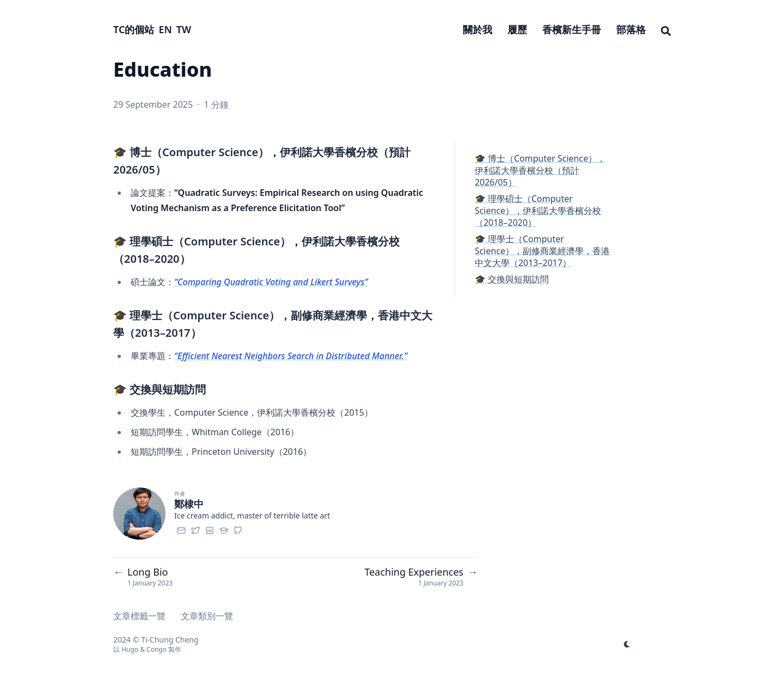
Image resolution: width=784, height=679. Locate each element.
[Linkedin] (210, 529)
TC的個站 (134, 29)
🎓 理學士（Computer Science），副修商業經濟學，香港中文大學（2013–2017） (542, 251)
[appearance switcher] (627, 644)
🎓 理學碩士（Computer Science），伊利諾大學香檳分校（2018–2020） (538, 211)
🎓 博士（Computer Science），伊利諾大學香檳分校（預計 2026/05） (540, 170)
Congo (157, 649)
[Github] (238, 529)
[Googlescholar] (224, 529)
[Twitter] (195, 529)
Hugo (130, 649)
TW (184, 29)
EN (165, 29)
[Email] (181, 529)
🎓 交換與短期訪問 (512, 279)
